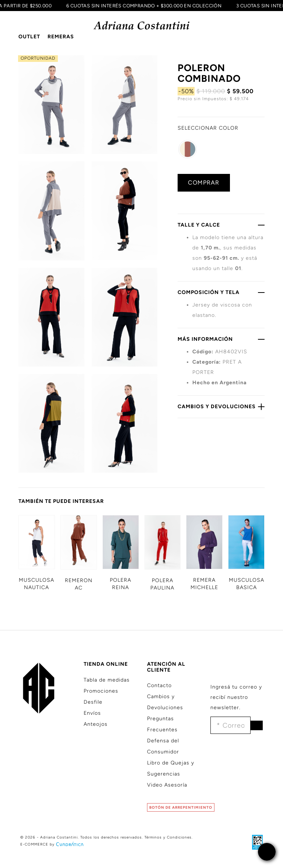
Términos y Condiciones (168, 837)
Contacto (159, 685)
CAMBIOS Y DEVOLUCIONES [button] (221, 406)
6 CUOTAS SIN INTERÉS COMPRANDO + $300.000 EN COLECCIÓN (142, 6)
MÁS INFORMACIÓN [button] (221, 339)
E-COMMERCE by (53, 844)
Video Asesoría (167, 785)
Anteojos (96, 724)
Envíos (92, 713)
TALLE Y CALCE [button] (221, 225)
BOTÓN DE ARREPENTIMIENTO (181, 807)
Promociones (101, 691)
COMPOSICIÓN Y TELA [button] (221, 292)
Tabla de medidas (107, 680)
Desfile (93, 702)
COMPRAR (204, 183)
